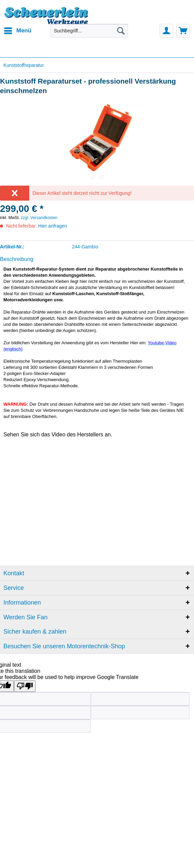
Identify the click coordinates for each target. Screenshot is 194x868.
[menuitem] (17, 31)
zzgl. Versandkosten (39, 218)
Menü (18, 30)
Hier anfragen (53, 226)
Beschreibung (17, 259)
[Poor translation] (25, 686)
